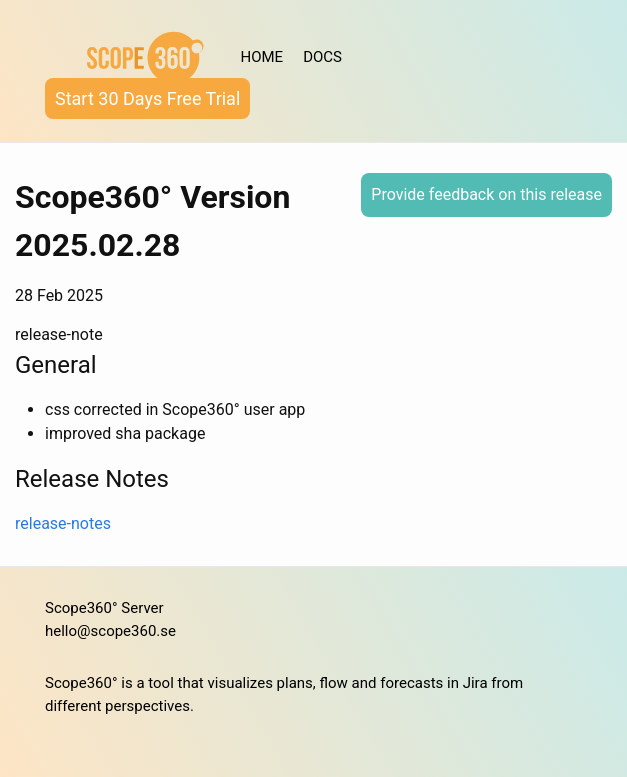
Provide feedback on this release (486, 194)
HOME (262, 57)
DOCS (322, 57)
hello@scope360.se (110, 631)
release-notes (63, 523)
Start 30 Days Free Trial (147, 98)
